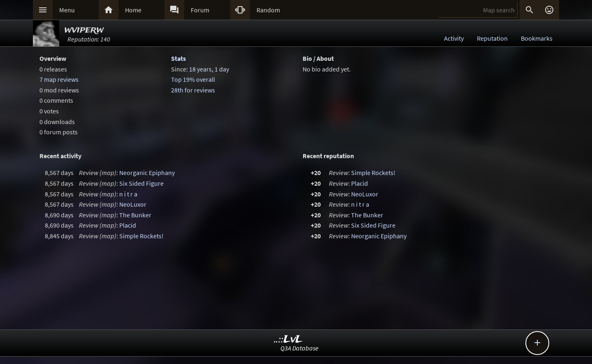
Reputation (492, 38)
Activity (454, 38)
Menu (67, 10)
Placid (128, 225)
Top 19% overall (193, 79)
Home (133, 10)
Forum (200, 10)
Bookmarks (537, 38)
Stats (178, 58)
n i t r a (128, 194)
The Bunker (135, 215)
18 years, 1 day (209, 69)
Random (268, 10)
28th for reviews (193, 90)
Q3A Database (299, 348)
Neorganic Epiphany (147, 173)
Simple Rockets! (141, 236)
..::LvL (288, 340)
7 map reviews (59, 79)
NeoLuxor (133, 204)
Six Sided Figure (141, 183)
